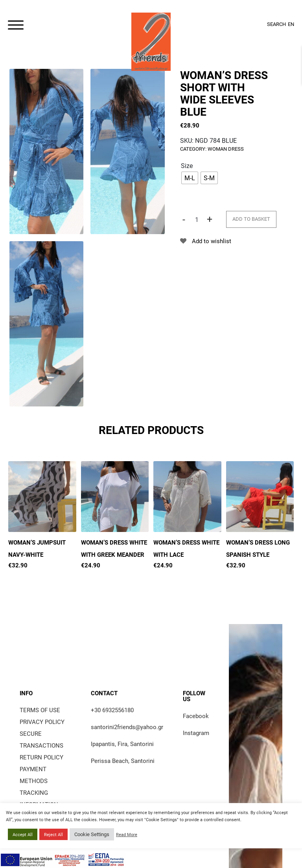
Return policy (41, 757)
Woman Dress (226, 149)
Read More (127, 834)
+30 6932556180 (112, 710)
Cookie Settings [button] (92, 834)
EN (291, 24)
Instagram (196, 733)
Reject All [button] (53, 834)
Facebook (196, 716)
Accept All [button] (23, 834)
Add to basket (251, 219)
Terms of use (40, 710)
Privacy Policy (42, 722)
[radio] (190, 178)
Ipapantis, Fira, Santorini (122, 744)
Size (187, 165)
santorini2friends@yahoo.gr (127, 727)
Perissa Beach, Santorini (123, 761)
